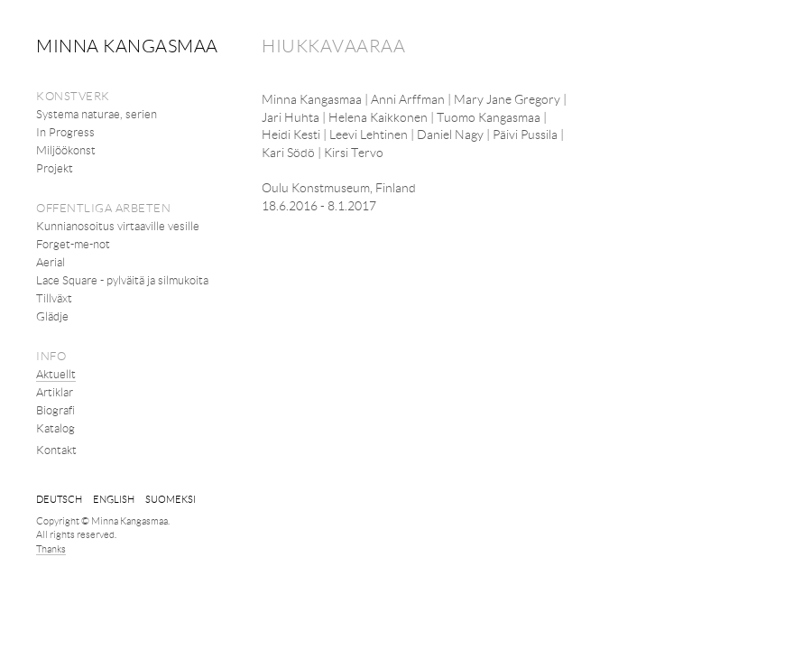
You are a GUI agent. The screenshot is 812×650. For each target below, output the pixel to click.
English (114, 499)
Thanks (51, 548)
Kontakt (56, 450)
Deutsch (59, 499)
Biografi (55, 410)
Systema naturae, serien (97, 114)
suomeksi (171, 499)
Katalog (55, 428)
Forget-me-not (73, 244)
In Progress (65, 132)
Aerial (51, 262)
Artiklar (55, 392)
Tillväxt (54, 298)
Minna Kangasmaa (127, 45)
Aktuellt (56, 374)
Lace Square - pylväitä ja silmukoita (122, 280)
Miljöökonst (66, 150)
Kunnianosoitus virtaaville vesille (118, 226)
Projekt (55, 168)
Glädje (52, 316)
